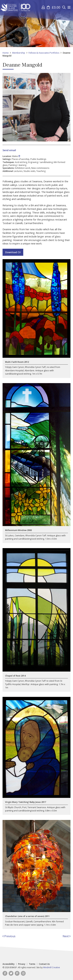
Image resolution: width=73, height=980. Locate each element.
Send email (9, 150)
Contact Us (44, 964)
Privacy (22, 964)
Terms (32, 964)
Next (67, 936)
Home (6, 53)
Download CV (13, 252)
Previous (9, 936)
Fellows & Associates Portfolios (44, 53)
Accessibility (9, 964)
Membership (19, 53)
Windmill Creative (52, 967)
